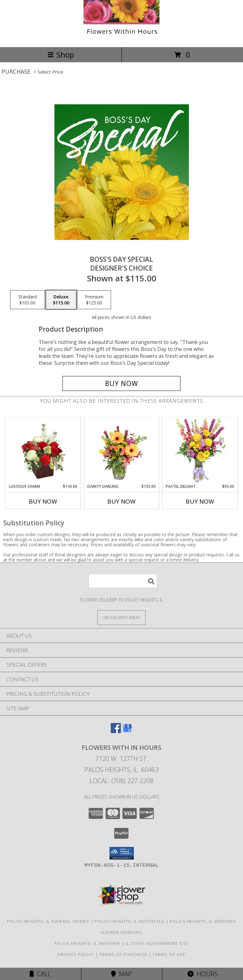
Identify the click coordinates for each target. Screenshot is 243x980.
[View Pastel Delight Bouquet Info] (200, 450)
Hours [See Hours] (203, 974)
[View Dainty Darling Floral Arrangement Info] (122, 450)
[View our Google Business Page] (127, 731)
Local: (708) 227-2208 (121, 781)
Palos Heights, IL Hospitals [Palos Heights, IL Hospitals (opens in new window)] (130, 921)
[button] (122, 853)
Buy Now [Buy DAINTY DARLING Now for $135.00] (121, 501)
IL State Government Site (157, 943)
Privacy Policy (76, 954)
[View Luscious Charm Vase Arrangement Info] (43, 450)
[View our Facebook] (116, 731)
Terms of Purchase (123, 954)
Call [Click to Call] (40, 974)
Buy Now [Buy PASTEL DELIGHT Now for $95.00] (200, 501)
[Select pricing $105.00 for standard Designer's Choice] (28, 300)
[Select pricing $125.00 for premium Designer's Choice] (94, 300)
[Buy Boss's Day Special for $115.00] (121, 383)
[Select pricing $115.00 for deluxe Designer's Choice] (61, 300)
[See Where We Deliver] (121, 617)
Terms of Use (169, 954)
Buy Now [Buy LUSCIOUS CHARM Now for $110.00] (43, 501)
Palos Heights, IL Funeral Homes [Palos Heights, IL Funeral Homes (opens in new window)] (48, 921)
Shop (61, 55)
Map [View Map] (121, 974)
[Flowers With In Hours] (121, 38)
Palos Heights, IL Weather (87, 943)
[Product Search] (123, 581)
